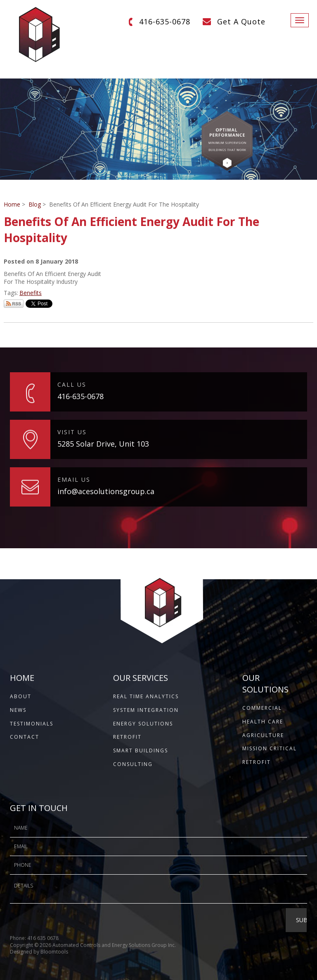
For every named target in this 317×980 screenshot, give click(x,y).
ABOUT (21, 696)
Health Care (263, 722)
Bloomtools (54, 955)
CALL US (72, 384)
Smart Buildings (141, 750)
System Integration (146, 710)
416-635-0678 (165, 21)
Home (12, 204)
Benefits (31, 293)
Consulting (133, 764)
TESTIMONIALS (32, 724)
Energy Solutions (143, 724)
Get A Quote (241, 21)
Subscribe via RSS (14, 304)
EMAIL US (74, 479)
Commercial (262, 708)
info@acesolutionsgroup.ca (106, 491)
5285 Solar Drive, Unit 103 (103, 444)
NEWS (18, 710)
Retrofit (127, 737)
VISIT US (72, 432)
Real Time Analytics (146, 696)
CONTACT (25, 737)
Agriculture (263, 735)
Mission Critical (270, 748)
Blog (35, 204)
